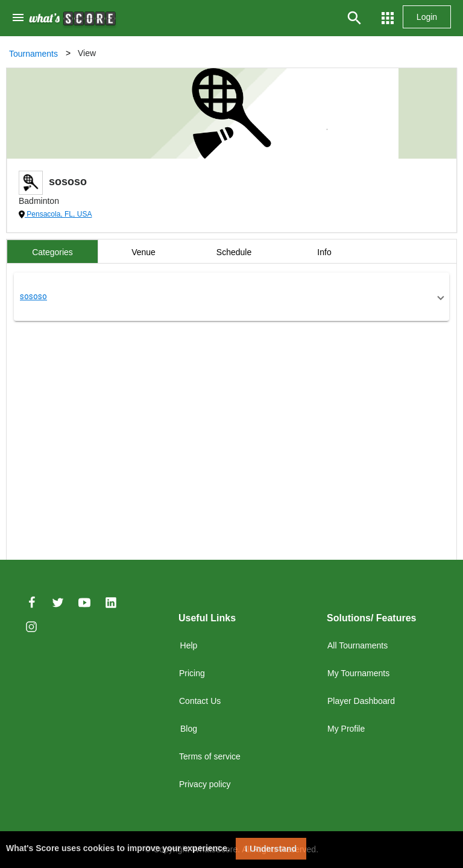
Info (324, 252)
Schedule (234, 252)
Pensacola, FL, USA (58, 214)
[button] (231, 297)
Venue (143, 252)
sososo (33, 296)
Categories (52, 252)
